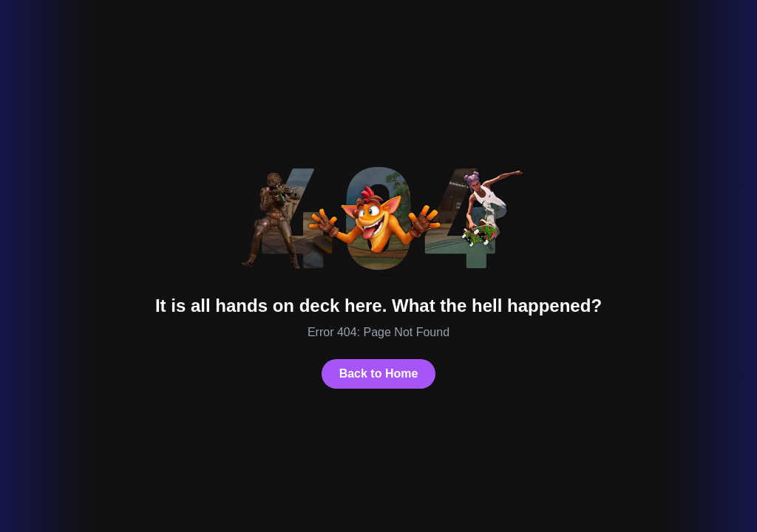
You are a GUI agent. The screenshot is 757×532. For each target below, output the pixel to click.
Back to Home (379, 374)
